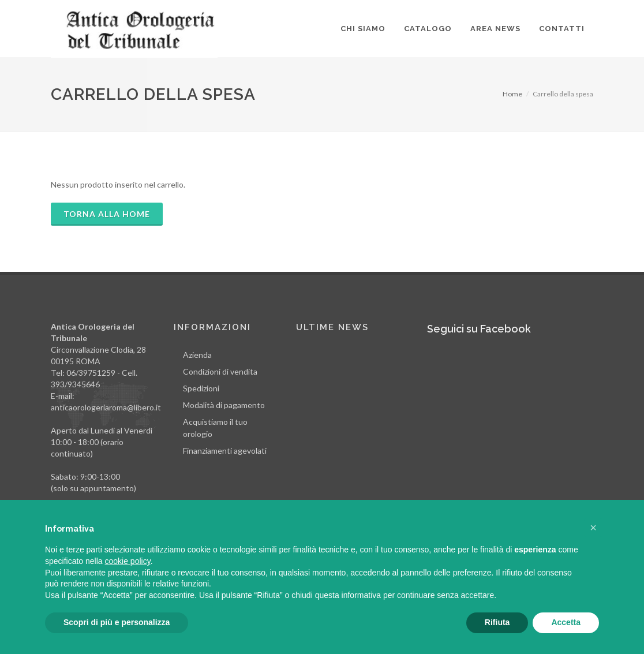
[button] (593, 528)
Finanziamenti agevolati (225, 451)
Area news (495, 29)
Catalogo (428, 29)
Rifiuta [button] (497, 622)
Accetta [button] (566, 622)
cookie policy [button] (128, 561)
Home (512, 94)
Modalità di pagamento (224, 405)
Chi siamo (363, 29)
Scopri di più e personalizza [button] (117, 622)
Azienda (197, 355)
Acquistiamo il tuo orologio (215, 428)
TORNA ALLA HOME (107, 214)
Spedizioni (201, 388)
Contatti (562, 29)
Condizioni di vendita (220, 371)
